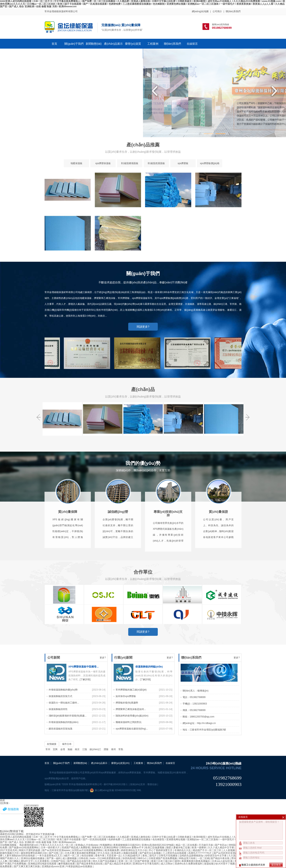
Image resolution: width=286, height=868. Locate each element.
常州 (48, 749)
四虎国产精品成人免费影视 (76, 848)
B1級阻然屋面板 (156, 169)
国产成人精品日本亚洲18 (118, 864)
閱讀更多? (143, 332)
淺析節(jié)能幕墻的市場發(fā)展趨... (68, 770)
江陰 (85, 749)
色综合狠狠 (88, 856)
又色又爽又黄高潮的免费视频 (80, 853)
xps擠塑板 (183, 169)
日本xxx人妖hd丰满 (222, 861)
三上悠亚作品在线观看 (175, 853)
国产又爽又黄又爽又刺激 (27, 866)
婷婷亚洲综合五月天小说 (134, 850)
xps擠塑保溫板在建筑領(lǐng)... (132, 783)
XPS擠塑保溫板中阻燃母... (84, 721)
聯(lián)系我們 (233, 11)
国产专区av (221, 845)
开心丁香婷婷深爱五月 (161, 850)
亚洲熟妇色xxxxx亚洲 (53, 866)
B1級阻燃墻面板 (130, 169)
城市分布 (67, 744)
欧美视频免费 (112, 850)
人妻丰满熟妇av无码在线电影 (20, 856)
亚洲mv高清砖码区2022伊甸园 (158, 845)
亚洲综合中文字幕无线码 (146, 864)
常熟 (121, 749)
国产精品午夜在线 (220, 858)
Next (273, 91)
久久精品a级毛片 (132, 856)
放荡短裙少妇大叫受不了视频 (220, 864)
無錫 (70, 749)
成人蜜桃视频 (70, 858)
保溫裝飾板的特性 (58, 763)
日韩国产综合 (58, 861)
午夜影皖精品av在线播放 (79, 866)
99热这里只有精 (188, 858)
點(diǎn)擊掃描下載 (12, 831)
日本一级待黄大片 (51, 848)
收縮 (2, 800)
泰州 (113, 749)
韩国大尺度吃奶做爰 (30, 850)
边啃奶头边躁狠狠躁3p (192, 856)
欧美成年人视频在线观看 (125, 853)
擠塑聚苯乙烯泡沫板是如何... (131, 763)
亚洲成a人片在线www (87, 845)
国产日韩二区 (56, 853)
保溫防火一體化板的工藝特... (64, 757)
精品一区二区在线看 (187, 845)
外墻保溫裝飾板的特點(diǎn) (64, 776)
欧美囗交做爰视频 (155, 848)
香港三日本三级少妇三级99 (166, 861)
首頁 (54, 44)
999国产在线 (236, 845)
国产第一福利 (54, 858)
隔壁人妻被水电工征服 (178, 848)
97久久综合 (104, 853)
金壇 (63, 749)
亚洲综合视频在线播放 (33, 858)
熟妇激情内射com (29, 845)
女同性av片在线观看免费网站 (88, 850)
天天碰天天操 (206, 845)
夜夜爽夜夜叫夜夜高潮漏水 (196, 861)
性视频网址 (106, 845)
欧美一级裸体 (199, 848)
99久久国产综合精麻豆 (105, 861)
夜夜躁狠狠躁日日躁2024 (127, 845)
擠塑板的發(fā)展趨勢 (127, 757)
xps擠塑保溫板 (103, 169)
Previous (156, 91)
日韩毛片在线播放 (168, 856)
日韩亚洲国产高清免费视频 (163, 858)
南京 (77, 749)
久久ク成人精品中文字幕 (221, 848)
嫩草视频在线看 (67, 864)
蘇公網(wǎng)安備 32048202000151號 (113, 790)
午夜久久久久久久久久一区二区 (57, 845)
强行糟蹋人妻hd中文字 (21, 861)
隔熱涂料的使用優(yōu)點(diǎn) (132, 770)
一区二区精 (203, 858)
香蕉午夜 (100, 856)
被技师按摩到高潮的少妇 (34, 853)
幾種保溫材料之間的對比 (129, 776)
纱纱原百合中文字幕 (216, 856)
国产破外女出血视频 (150, 853)
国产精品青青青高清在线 (90, 864)
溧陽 (106, 749)
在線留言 (192, 44)
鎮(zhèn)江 (95, 749)
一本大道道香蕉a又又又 (50, 856)
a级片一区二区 (72, 856)
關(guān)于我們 (74, 44)
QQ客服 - (5, 803)
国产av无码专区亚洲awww (56, 850)
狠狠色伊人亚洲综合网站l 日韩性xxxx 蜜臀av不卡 (118, 848)
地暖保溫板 (76, 169)
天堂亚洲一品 (114, 856)
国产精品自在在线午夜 (79, 861)
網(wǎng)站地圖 (200, 11)
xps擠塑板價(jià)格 (210, 169)
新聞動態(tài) (94, 44)
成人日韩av (167, 864)
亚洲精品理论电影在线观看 (42, 864)
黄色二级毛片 (150, 856)
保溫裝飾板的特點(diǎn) (149, 721)
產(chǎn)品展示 (113, 44)
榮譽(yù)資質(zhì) (133, 49)
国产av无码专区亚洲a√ (226, 853)
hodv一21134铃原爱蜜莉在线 (106, 858)
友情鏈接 (52, 744)
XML (139, 790)
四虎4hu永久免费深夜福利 (189, 864)
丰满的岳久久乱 (183, 850)
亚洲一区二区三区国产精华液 (134, 861)
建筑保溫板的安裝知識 (60, 783)
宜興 (55, 749)
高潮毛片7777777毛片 (200, 853)
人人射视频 (229, 850)
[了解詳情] (85, 733)
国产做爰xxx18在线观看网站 (24, 848)
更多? (103, 712)
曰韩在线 (84, 858)
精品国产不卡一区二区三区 (207, 850)
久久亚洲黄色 (42, 861)
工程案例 (153, 44)
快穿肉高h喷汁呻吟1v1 (135, 858)
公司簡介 (217, 11)
